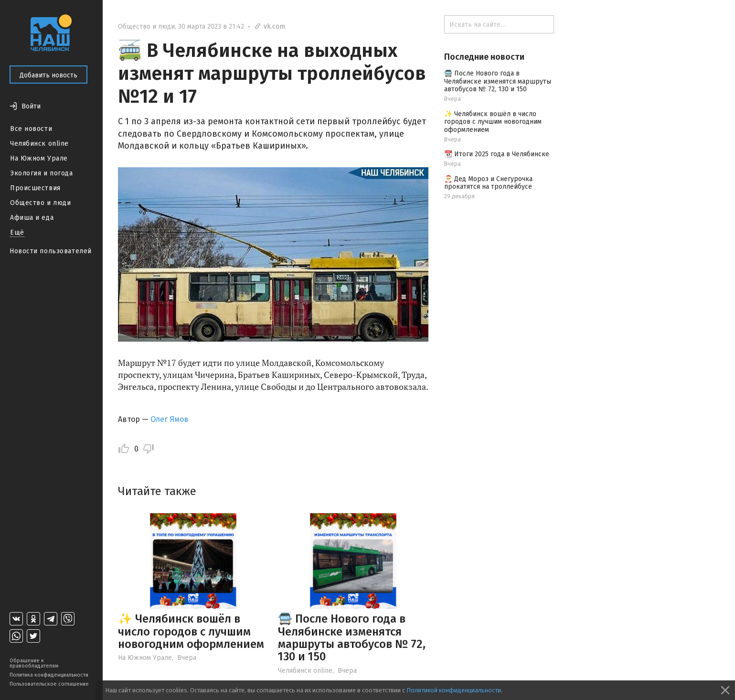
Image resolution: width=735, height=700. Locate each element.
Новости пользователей (51, 251)
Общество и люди (40, 203)
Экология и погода (42, 173)
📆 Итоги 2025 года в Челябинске (497, 154)
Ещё (17, 232)
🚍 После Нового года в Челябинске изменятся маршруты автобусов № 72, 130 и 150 (352, 638)
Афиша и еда (32, 218)
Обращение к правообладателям (34, 663)
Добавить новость (48, 75)
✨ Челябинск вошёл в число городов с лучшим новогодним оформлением (191, 631)
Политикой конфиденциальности (454, 690)
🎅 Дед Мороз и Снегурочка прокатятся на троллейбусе (488, 183)
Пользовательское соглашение (49, 684)
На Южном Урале (39, 158)
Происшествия (35, 188)
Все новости (31, 129)
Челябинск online (39, 144)
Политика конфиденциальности (49, 675)
